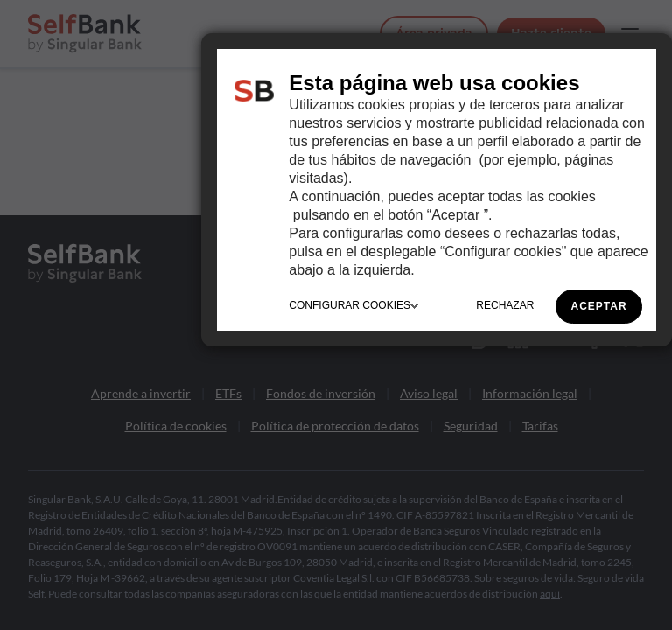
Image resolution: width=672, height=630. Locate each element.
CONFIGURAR (353, 305)
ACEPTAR (599, 306)
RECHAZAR (505, 305)
